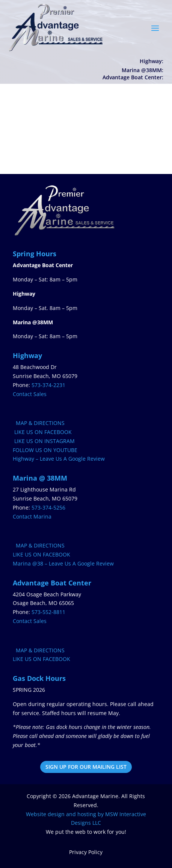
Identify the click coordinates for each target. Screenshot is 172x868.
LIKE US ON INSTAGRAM (44, 441)
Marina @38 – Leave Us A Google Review (63, 563)
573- (48, 612)
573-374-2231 (48, 385)
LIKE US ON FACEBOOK (42, 432)
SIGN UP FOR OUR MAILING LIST (86, 767)
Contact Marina (32, 516)
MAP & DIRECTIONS (39, 423)
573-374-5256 (48, 507)
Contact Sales (30, 394)
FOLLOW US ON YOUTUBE (45, 450)
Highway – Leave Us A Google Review (59, 459)
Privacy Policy (86, 852)
